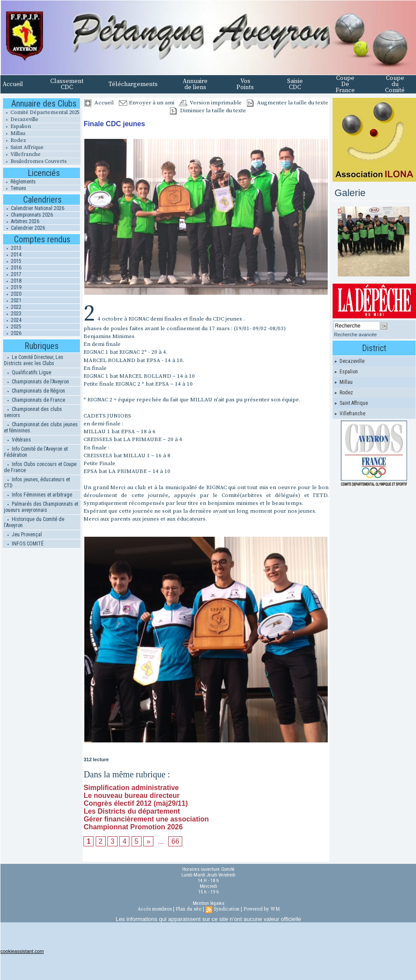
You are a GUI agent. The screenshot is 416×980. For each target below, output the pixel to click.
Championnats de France (35, 400)
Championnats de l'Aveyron (36, 382)
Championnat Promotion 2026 (133, 827)
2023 (12, 314)
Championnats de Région (35, 391)
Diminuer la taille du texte (208, 110)
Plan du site (189, 909)
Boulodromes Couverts (35, 161)
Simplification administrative (131, 788)
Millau (14, 133)
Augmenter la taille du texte (288, 103)
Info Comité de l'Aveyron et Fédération (36, 452)
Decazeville (21, 119)
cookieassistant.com (22, 951)
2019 (12, 287)
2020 (12, 294)
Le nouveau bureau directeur (132, 795)
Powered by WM (262, 909)
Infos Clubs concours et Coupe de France (40, 467)
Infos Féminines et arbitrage (38, 495)
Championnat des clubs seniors (33, 412)
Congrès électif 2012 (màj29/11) (135, 803)
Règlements (19, 182)
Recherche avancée (356, 335)
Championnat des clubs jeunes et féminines (41, 428)
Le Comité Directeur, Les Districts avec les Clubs (34, 360)
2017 (12, 274)
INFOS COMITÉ (24, 544)
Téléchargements (133, 84)
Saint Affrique (23, 147)
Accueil (13, 84)
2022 (12, 307)
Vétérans (17, 440)
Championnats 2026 (28, 215)
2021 (12, 300)
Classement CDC (67, 84)
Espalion (17, 126)
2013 (12, 248)
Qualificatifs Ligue (28, 373)
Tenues (14, 188)
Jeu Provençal (23, 535)
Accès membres (155, 909)
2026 (12, 333)
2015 (12, 261)
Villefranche (22, 154)
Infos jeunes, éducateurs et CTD (37, 483)
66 (175, 841)
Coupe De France (345, 84)
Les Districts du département (132, 811)
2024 (12, 320)
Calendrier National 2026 (34, 208)
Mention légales (209, 903)
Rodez (14, 140)
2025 (12, 327)
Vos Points (245, 84)
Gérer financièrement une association (146, 819)
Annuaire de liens (195, 84)
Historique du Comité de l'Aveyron (34, 522)
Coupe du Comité (395, 84)
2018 (12, 281)
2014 (12, 255)
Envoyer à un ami (147, 103)
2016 (12, 268)
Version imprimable (211, 103)
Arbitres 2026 (21, 221)
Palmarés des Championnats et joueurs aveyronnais (41, 507)
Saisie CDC (295, 84)
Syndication (227, 909)
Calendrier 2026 (24, 228)
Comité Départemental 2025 (41, 112)
